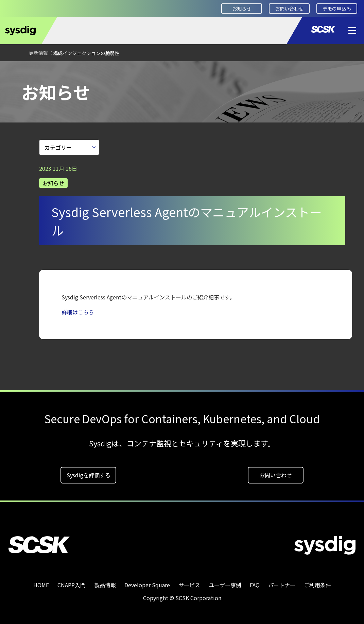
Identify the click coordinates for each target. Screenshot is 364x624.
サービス (189, 582)
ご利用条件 (317, 582)
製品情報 (105, 582)
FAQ (255, 582)
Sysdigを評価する (89, 473)
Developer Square (147, 582)
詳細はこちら (78, 310)
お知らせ (242, 9)
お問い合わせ (289, 9)
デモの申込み (337, 9)
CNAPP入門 (72, 582)
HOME (15, 70)
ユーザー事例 (225, 582)
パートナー (282, 582)
